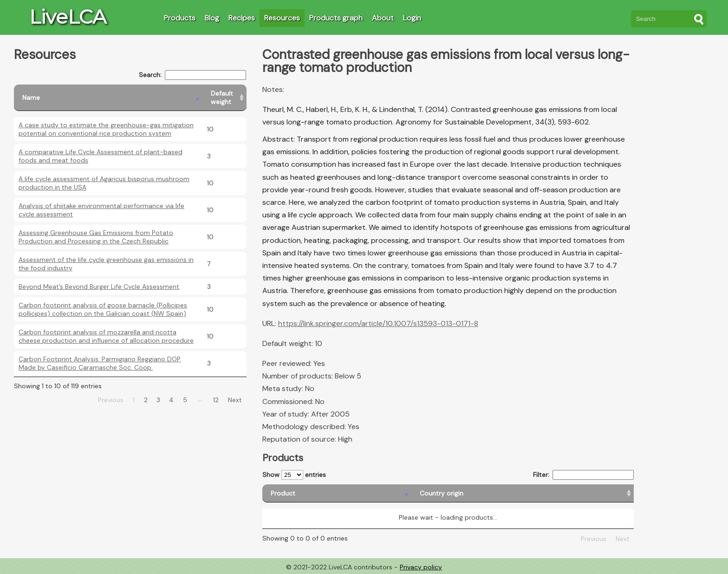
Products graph (336, 18)
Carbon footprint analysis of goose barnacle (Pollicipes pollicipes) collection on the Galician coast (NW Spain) (103, 309)
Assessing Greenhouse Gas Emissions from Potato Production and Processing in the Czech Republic (96, 237)
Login (412, 18)
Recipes (242, 18)
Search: (192, 75)
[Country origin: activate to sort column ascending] (406, 493)
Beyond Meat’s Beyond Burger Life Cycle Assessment (99, 287)
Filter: (583, 475)
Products (180, 18)
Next (235, 400)
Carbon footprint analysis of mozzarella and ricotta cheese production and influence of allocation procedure (106, 336)
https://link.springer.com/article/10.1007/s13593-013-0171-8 (378, 323)
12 (216, 400)
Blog (212, 18)
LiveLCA (68, 17)
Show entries (294, 475)
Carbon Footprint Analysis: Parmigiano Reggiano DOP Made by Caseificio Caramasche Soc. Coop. (100, 363)
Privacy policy (421, 567)
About (383, 18)
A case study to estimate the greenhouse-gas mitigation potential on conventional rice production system (106, 129)
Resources (282, 18)
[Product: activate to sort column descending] (303, 493)
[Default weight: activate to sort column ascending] (224, 98)
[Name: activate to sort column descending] (108, 98)
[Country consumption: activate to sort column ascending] (550, 493)
